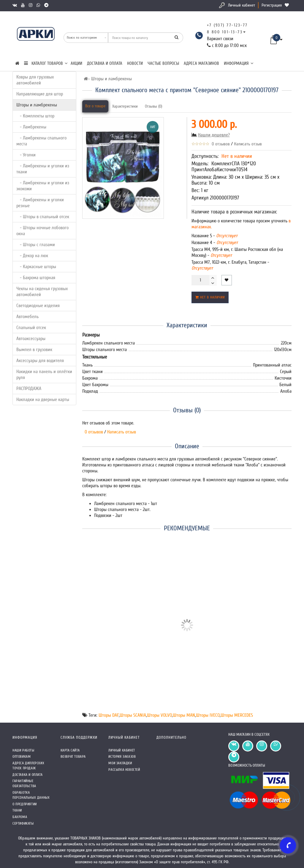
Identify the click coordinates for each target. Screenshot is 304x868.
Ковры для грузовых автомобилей (35, 80)
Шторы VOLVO (159, 715)
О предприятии (25, 804)
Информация (239, 63)
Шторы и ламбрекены (37, 105)
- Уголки (26, 155)
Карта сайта (70, 750)
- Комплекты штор (35, 116)
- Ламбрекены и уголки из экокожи (43, 186)
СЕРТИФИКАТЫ (23, 823)
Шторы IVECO (208, 715)
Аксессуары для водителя (40, 361)
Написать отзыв (248, 144)
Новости (135, 63)
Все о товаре (95, 106)
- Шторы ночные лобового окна (42, 231)
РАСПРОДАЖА (29, 389)
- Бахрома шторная (36, 278)
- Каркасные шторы (36, 267)
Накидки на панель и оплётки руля (44, 375)
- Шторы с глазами (36, 245)
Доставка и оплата (105, 63)
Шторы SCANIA (133, 715)
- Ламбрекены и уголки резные (40, 203)
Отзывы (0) (153, 106)
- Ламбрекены (31, 127)
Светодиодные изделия (38, 306)
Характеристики (125, 106)
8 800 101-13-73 (225, 32)
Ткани (17, 810)
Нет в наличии (210, 297)
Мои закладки (120, 763)
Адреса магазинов (201, 63)
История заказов (122, 757)
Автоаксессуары (31, 339)
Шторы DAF (109, 715)
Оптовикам (22, 757)
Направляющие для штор (40, 94)
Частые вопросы (163, 63)
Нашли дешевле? (214, 135)
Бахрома (20, 817)
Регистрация (272, 5)
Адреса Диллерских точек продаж (28, 766)
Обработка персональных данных (31, 795)
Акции (76, 63)
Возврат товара (73, 757)
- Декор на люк (32, 256)
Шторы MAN (184, 715)
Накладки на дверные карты (43, 400)
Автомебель (27, 317)
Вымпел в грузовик (34, 350)
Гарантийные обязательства (24, 783)
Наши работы (23, 750)
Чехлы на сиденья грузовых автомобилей (42, 292)
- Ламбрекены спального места (41, 141)
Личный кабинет (242, 5)
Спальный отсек (31, 328)
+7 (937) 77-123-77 (227, 25)
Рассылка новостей (124, 770)
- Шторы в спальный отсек (43, 217)
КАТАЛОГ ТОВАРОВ (46, 63)
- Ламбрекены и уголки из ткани (43, 169)
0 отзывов (220, 144)
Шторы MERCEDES (237, 715)
